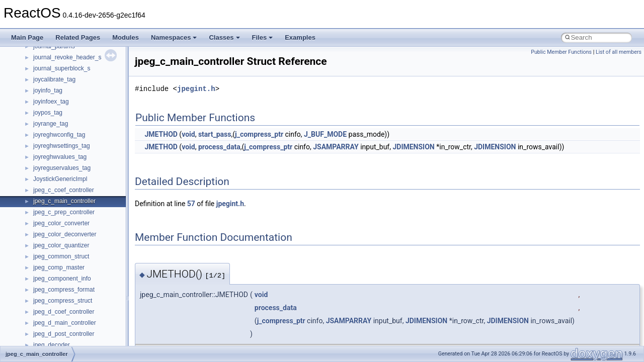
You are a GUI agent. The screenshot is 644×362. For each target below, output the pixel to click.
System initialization (44, 106)
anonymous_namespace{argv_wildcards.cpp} (94, 294)
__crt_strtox (49, 260)
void (188, 134)
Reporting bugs (37, 83)
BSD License (34, 150)
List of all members (619, 52)
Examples (300, 37)
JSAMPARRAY (336, 147)
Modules (126, 37)
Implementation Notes (47, 139)
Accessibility (50, 271)
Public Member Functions (561, 52)
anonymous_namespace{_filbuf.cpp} (82, 283)
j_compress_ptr (259, 134)
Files (263, 37)
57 (191, 204)
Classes (224, 37)
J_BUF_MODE (325, 134)
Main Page (27, 37)
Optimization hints (41, 128)
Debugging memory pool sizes (58, 72)
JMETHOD (161, 134)
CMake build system (44, 50)
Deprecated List (38, 183)
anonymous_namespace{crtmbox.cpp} (85, 316)
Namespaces (174, 37)
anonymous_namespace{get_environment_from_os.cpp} (109, 338)
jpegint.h (196, 89)
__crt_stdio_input (56, 238)
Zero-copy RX (36, 95)
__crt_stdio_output (58, 249)
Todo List (29, 172)
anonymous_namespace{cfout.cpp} (80, 305)
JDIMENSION (413, 147)
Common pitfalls (39, 61)
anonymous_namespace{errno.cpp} (81, 327)
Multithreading (36, 117)
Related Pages (78, 37)
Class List (38, 227)
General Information (44, 161)
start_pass (215, 134)
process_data (219, 147)
